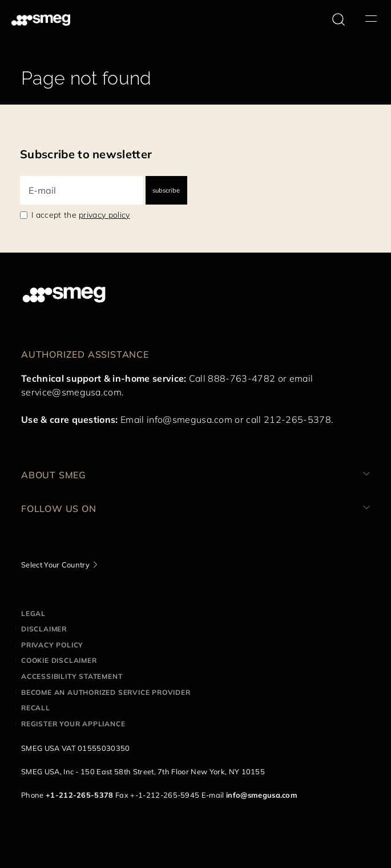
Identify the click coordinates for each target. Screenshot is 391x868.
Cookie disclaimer (59, 660)
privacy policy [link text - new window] (104, 215)
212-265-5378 (297, 419)
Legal (33, 613)
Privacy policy (52, 645)
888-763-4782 (241, 378)
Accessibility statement (72, 676)
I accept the (81, 215)
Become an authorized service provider (106, 692)
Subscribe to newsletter (86, 154)
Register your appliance (73, 724)
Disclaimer (44, 629)
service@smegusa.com (71, 392)
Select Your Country (55, 565)
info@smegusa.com (190, 419)
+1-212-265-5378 (80, 795)
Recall (36, 708)
